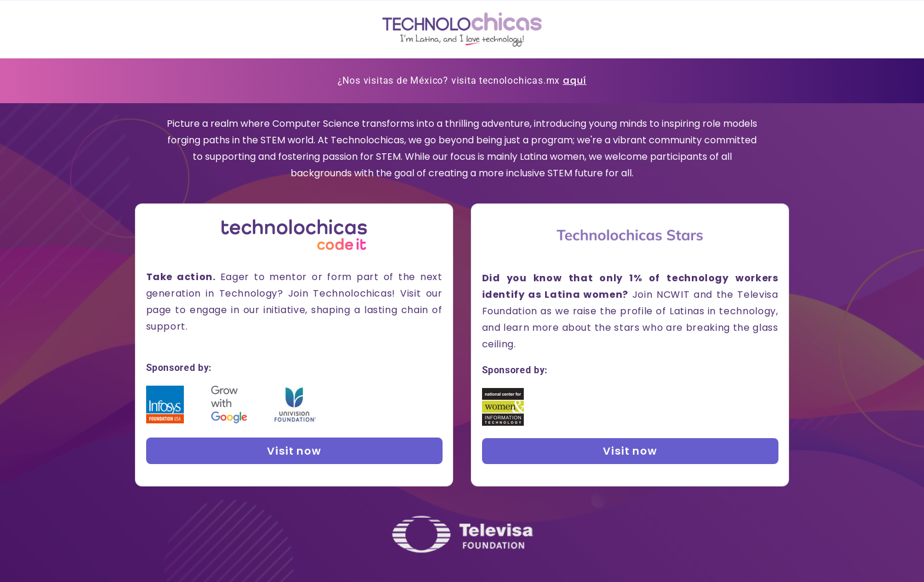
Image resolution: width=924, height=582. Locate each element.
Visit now (294, 451)
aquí (575, 80)
